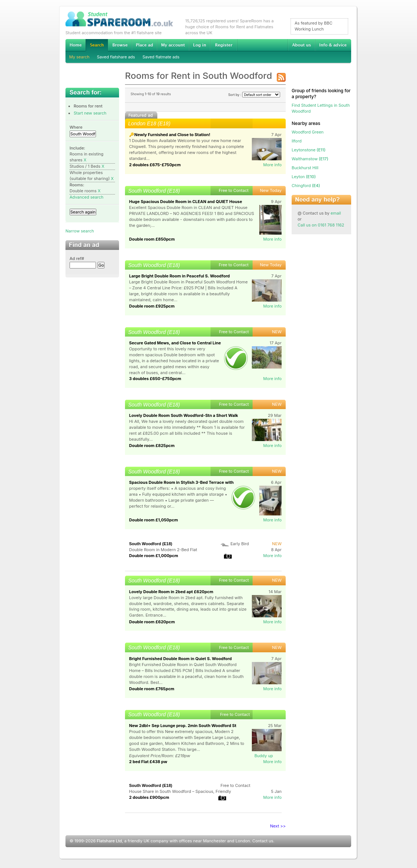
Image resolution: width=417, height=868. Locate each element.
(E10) (304, 177)
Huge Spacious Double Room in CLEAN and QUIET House (186, 202)
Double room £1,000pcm (154, 556)
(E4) (306, 186)
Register (224, 45)
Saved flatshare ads (116, 57)
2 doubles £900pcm (149, 797)
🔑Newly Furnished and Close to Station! (170, 135)
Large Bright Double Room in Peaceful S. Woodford (179, 276)
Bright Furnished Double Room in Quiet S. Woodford (180, 659)
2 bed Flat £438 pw (148, 762)
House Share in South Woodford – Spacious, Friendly (180, 791)
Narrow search (80, 231)
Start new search (90, 113)
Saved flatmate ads (161, 57)
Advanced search (86, 197)
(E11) (309, 150)
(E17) (310, 159)
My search (79, 57)
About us (301, 45)
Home (76, 45)
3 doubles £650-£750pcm (155, 379)
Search (97, 45)
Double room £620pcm (152, 622)
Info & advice (333, 45)
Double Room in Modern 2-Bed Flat (163, 550)
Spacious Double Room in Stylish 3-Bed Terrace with (181, 482)
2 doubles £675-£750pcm (155, 165)
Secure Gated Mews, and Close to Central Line (175, 343)
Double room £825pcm (152, 446)
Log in (200, 45)
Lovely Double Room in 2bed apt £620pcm (171, 592)
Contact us (263, 841)
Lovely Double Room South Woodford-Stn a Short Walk (184, 415)
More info (272, 165)
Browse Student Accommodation (120, 45)
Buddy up (264, 756)
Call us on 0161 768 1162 (321, 225)
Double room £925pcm (152, 306)
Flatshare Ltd (109, 841)
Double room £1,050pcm (153, 520)
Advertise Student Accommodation (144, 45)
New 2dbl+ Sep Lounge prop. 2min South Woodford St (183, 726)
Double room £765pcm (152, 689)
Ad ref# (77, 258)
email (336, 213)
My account (173, 45)
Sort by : (254, 95)
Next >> (278, 826)
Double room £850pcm (152, 239)
